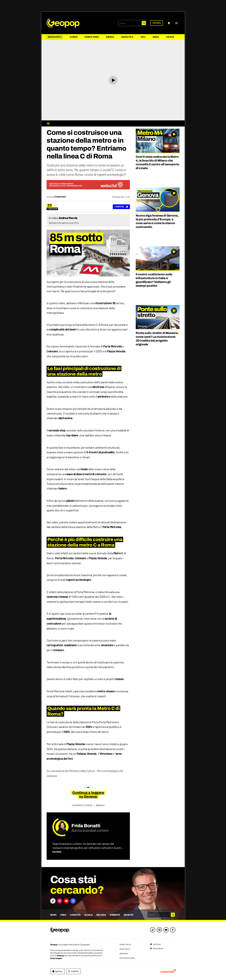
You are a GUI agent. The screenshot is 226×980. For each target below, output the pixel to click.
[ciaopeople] (168, 971)
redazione (124, 953)
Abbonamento (55, 37)
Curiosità (75, 915)
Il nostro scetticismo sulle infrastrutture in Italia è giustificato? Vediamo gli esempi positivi (154, 280)
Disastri (128, 915)
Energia (110, 37)
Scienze (73, 37)
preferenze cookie (127, 958)
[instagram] (159, 930)
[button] (176, 23)
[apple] (57, 971)
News (53, 915)
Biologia (101, 915)
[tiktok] (153, 930)
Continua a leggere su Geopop (88, 795)
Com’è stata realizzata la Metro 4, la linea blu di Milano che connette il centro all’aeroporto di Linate (157, 162)
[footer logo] (78, 930)
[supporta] (157, 23)
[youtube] (166, 930)
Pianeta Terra (92, 37)
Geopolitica (127, 37)
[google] (73, 971)
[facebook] (173, 930)
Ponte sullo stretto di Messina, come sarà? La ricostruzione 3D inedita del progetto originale (157, 339)
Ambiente (115, 915)
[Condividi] (121, 207)
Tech (143, 37)
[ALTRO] (57, 852)
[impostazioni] (157, 948)
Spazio (156, 37)
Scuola (89, 915)
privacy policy (125, 944)
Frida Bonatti (86, 826)
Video (63, 915)
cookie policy (125, 949)
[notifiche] (169, 23)
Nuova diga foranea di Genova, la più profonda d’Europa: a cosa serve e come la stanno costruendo (157, 221)
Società (170, 37)
